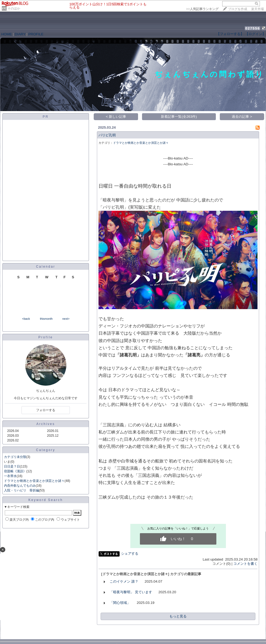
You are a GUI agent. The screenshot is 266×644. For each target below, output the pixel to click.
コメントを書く (245, 564)
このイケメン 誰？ (124, 581)
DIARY (20, 34)
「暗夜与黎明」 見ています (131, 592)
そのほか (14, 9)
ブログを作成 (238, 9)
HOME (7, 34)
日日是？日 (12, 466)
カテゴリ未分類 (15, 457)
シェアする (130, 553)
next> (66, 319)
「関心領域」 (120, 603)
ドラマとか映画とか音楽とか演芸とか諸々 (34, 481)
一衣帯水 (10, 476)
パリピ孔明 (107, 135)
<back (26, 319)
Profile (46, 337)
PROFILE (36, 34)
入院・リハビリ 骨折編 (22, 490)
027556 (253, 28)
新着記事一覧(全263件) (179, 117)
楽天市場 (258, 9)
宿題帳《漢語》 (15, 471)
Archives (46, 424)
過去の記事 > (242, 117)
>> (202, 9)
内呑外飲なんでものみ (20, 486)
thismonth (46, 319)
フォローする (46, 410)
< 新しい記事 (116, 117)
